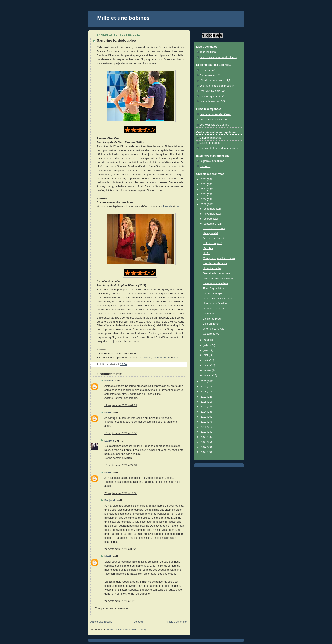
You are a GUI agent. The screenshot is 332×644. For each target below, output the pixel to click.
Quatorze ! (209, 314)
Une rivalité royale (214, 329)
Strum (167, 358)
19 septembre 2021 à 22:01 (121, 465)
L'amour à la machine (216, 283)
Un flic (207, 253)
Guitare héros (211, 334)
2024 (204, 189)
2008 (204, 442)
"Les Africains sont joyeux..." (220, 279)
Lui (178, 206)
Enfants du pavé (213, 243)
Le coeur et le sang (214, 228)
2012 (204, 422)
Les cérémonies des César (216, 114)
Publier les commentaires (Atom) (127, 630)
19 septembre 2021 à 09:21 (121, 405)
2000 (204, 452)
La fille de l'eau (212, 319)
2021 (204, 204)
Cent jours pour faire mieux (219, 258)
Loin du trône (211, 324)
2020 (204, 381)
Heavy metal (210, 233)
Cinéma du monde (211, 138)
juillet (207, 345)
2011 (204, 427)
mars (207, 365)
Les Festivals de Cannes (214, 125)
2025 (204, 184)
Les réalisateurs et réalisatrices (218, 57)
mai (206, 355)
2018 (204, 392)
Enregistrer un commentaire (111, 608)
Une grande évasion (215, 304)
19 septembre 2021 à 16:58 (121, 433)
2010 (204, 432)
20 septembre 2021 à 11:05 (121, 493)
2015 (204, 407)
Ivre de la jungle (212, 294)
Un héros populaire (214, 309)
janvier (208, 375)
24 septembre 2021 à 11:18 (121, 601)
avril (207, 360)
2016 (204, 402)
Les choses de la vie (215, 263)
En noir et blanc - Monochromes (219, 148)
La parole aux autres (212, 161)
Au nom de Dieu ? (214, 238)
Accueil (139, 622)
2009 (204, 437)
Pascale (167, 206)
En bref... (205, 166)
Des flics (208, 248)
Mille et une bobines (123, 18)
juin (206, 350)
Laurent (157, 358)
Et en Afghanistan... (215, 289)
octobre (209, 219)
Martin (108, 413)
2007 (204, 447)
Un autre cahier (212, 268)
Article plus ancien (177, 622)
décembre (210, 209)
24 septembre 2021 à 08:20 (121, 549)
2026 (204, 179)
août (207, 340)
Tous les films (208, 52)
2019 (204, 387)
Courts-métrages (210, 143)
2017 (204, 397)
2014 (204, 412)
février (208, 370)
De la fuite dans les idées (218, 299)
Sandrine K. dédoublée (217, 273)
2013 (204, 417)
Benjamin (110, 500)
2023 (204, 194)
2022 (204, 199)
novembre (210, 214)
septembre (210, 224)
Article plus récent (101, 622)
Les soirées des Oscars (214, 120)
